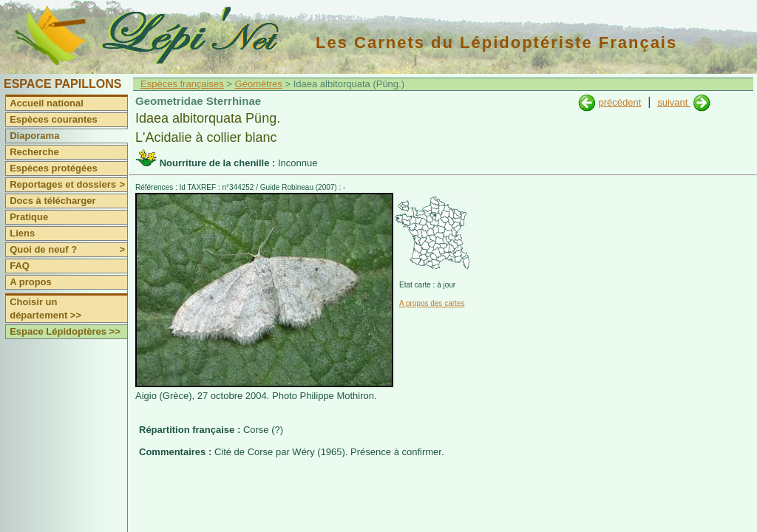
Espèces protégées (54, 168)
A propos (31, 282)
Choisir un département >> (45, 308)
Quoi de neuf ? (68, 250)
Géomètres (259, 84)
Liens (22, 233)
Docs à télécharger (52, 201)
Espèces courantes (54, 119)
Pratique (29, 217)
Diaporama (34, 136)
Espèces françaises (182, 84)
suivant (674, 102)
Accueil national (47, 103)
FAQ (20, 266)
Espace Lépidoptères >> (65, 331)
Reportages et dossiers (68, 185)
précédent (619, 102)
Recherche (34, 152)
